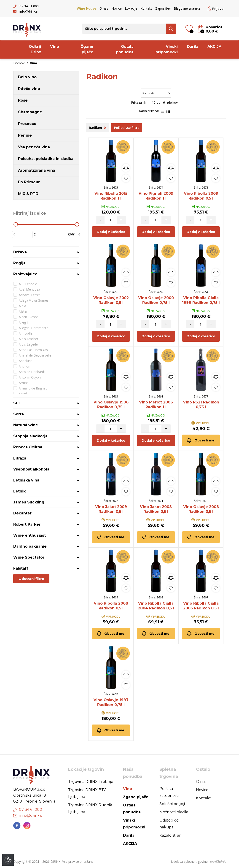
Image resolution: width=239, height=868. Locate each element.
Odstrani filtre (31, 579)
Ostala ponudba (125, 49)
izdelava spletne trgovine (189, 861)
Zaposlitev (163, 8)
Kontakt (146, 8)
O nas (104, 8)
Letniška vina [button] (26, 480)
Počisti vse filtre (127, 128)
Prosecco (27, 124)
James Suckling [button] (29, 502)
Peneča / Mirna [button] (28, 447)
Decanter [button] (22, 513)
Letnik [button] (19, 491)
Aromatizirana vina (37, 170)
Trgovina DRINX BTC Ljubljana (87, 793)
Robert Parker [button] (27, 524)
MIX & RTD (28, 194)
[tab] (46, 252)
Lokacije (131, 8)
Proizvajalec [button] (25, 274)
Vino (55, 47)
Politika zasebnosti (169, 792)
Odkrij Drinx (35, 49)
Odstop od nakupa (169, 824)
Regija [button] (19, 263)
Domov (19, 63)
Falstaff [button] (21, 568)
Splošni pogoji (172, 804)
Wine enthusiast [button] (30, 535)
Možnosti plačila (174, 812)
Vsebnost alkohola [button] (31, 469)
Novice (117, 8)
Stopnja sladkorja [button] (30, 436)
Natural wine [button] (26, 425)
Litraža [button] (20, 458)
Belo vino (27, 77)
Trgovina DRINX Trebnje (91, 782)
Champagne (30, 112)
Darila (193, 47)
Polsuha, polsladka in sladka (46, 159)
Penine (25, 135)
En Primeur (29, 182)
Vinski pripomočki (167, 49)
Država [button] (20, 252)
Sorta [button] (19, 414)
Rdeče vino (29, 89)
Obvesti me (200, 440)
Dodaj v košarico (111, 232)
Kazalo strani (171, 835)
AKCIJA (214, 47)
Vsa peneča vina (34, 147)
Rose (23, 100)
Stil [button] (16, 403)
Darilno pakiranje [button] (30, 546)
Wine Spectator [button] (29, 557)
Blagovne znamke (187, 8)
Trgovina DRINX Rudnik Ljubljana (90, 808)
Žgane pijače (87, 49)
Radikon (98, 128)
